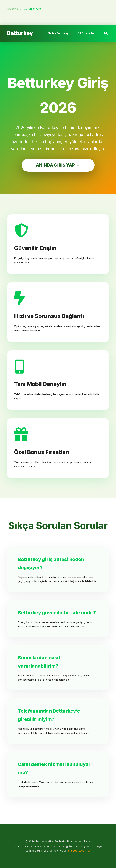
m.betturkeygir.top (79, 851)
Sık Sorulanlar (86, 33)
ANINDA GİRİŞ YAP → (58, 165)
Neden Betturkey (58, 33)
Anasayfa (12, 9)
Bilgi (107, 33)
